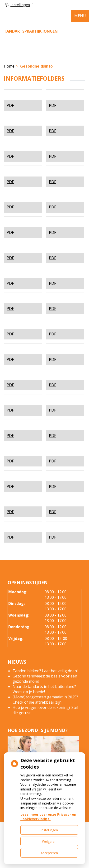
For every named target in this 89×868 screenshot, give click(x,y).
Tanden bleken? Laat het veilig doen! (45, 671)
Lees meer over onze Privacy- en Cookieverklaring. (48, 817)
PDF (10, 105)
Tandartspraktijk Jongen (31, 31)
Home (9, 66)
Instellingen (49, 830)
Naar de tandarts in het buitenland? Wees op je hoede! (44, 689)
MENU (80, 16)
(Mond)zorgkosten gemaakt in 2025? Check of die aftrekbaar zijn (45, 700)
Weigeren (49, 841)
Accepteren (49, 853)
